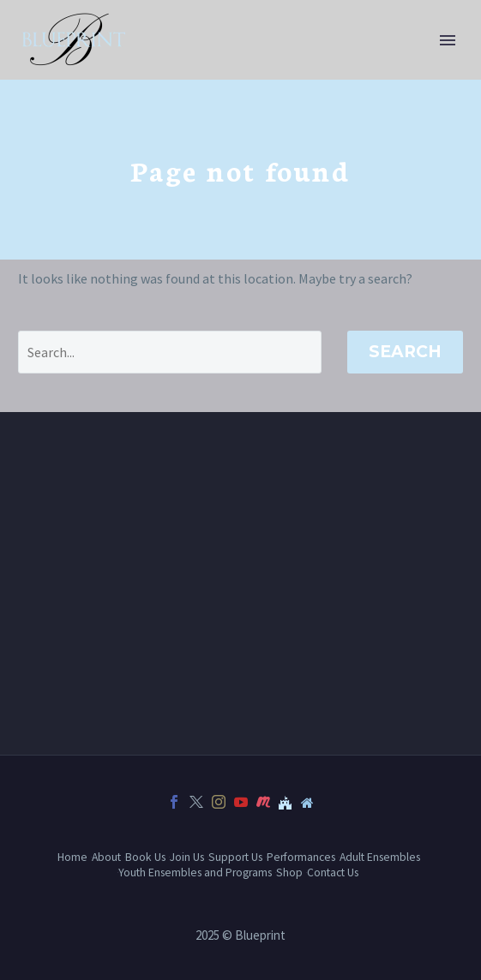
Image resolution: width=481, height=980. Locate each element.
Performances (301, 857)
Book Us (145, 857)
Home (72, 857)
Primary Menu (448, 40)
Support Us (235, 857)
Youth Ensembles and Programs (195, 872)
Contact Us (333, 872)
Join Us (187, 857)
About (106, 857)
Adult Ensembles (380, 857)
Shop (289, 872)
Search (405, 352)
